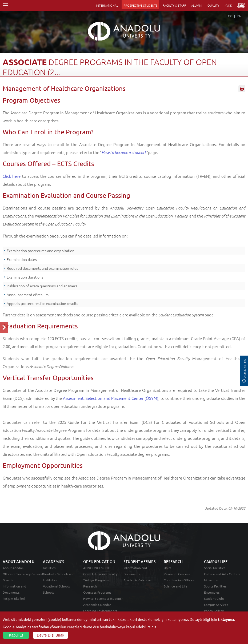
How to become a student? (124, 152)
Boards (8, 580)
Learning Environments (100, 611)
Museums (211, 580)
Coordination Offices (179, 580)
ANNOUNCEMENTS (97, 568)
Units (167, 568)
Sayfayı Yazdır (242, 89)
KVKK (228, 5)
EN (239, 16)
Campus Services (216, 605)
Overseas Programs (97, 592)
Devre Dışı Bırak (51, 635)
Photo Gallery (214, 611)
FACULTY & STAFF (174, 5)
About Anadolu (14, 568)
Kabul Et (16, 635)
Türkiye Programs (96, 580)
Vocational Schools (56, 586)
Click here (12, 176)
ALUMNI (197, 5)
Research (90, 586)
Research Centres (177, 574)
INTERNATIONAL (107, 5)
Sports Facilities (215, 586)
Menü (5, 5)
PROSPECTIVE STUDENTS (140, 5)
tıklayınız (226, 619)
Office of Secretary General (23, 574)
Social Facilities (215, 568)
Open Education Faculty (100, 574)
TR (230, 16)
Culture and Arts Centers (222, 574)
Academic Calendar (97, 605)
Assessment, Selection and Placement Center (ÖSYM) (111, 398)
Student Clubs (214, 598)
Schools (48, 592)
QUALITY (213, 5)
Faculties (49, 568)
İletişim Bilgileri (14, 598)
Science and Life (176, 586)
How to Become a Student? (103, 598)
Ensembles (212, 592)
